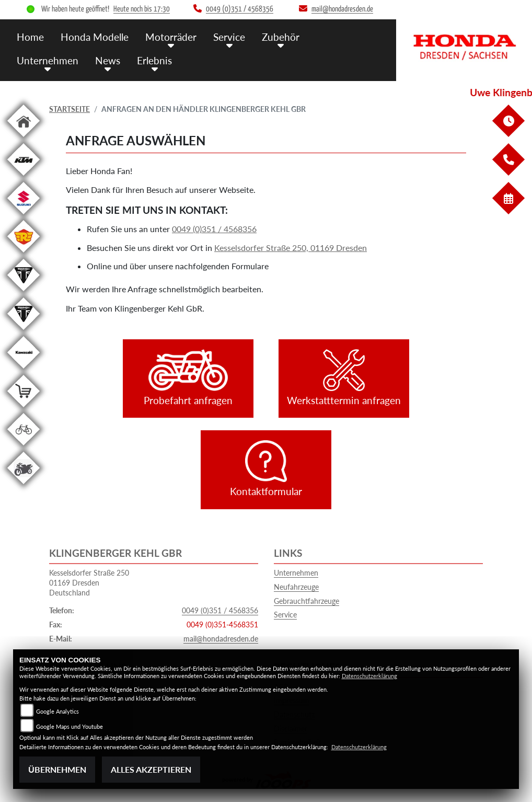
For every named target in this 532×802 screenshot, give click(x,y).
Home (30, 37)
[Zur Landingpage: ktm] (24, 177)
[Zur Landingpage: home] (24, 139)
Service (285, 615)
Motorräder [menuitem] (171, 37)
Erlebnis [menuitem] (154, 60)
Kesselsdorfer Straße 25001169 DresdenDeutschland (89, 582)
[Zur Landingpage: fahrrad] (24, 447)
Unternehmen (296, 573)
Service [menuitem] (229, 37)
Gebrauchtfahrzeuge (307, 601)
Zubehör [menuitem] (281, 37)
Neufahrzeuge (296, 587)
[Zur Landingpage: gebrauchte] (24, 486)
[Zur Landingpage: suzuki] (24, 216)
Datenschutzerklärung (369, 676)
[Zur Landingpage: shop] (24, 409)
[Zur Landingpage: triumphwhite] (24, 293)
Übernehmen (57, 769)
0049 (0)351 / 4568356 (214, 229)
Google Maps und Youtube (70, 726)
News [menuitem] (108, 60)
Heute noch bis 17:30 (142, 9)
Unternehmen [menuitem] (48, 60)
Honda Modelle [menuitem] (95, 37)
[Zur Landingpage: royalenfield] (24, 254)
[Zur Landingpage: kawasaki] (24, 370)
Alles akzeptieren (151, 769)
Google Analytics (57, 711)
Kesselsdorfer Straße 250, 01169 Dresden (291, 248)
